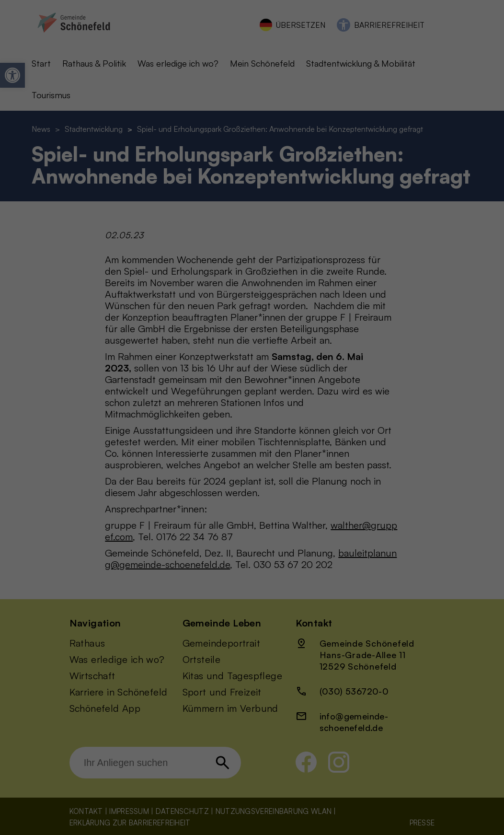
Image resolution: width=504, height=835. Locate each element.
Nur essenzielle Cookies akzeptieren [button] (252, 223)
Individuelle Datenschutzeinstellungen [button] (252, 252)
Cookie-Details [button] (252, 275)
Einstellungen (143, 164)
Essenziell (286, 33)
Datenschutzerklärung (109, 155)
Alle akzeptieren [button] (160, 195)
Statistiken (287, 82)
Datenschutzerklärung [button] (252, 289)
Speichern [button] (344, 195)
